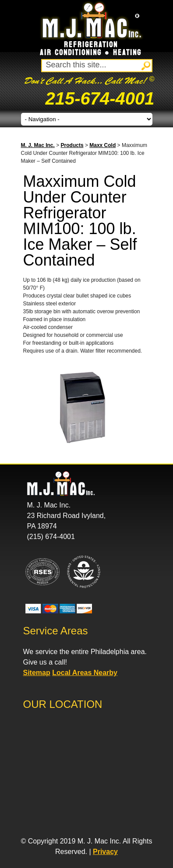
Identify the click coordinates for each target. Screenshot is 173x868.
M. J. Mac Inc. (38, 145)
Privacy (105, 852)
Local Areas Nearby (85, 673)
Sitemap (37, 673)
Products (72, 145)
